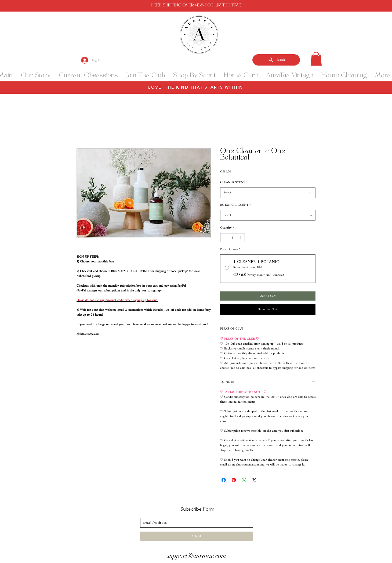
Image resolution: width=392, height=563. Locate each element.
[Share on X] (254, 480)
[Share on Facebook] (224, 480)
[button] (316, 59)
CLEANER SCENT (234, 183)
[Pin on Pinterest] (234, 480)
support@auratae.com (197, 556)
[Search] (276, 60)
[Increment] (241, 238)
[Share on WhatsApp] (244, 480)
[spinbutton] (233, 238)
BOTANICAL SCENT (235, 205)
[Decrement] (224, 238)
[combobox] (268, 193)
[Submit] (197, 536)
